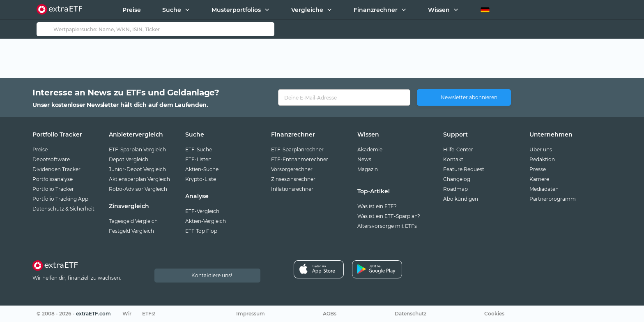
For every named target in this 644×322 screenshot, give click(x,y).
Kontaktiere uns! (212, 275)
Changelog (457, 179)
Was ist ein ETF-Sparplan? (389, 216)
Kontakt (453, 159)
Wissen (439, 10)
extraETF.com (93, 314)
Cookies (494, 314)
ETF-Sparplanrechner (297, 149)
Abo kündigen (461, 199)
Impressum (251, 314)
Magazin (368, 169)
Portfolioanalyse (53, 179)
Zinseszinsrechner (293, 179)
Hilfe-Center (458, 149)
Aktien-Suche (202, 169)
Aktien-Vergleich (206, 221)
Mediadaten (544, 189)
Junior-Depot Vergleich (137, 169)
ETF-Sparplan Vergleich (137, 149)
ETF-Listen (198, 159)
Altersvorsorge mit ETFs (387, 226)
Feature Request (464, 169)
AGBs (330, 314)
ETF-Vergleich (202, 211)
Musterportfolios (236, 10)
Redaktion (542, 159)
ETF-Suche (199, 149)
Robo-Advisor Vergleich (138, 189)
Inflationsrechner (292, 189)
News (364, 159)
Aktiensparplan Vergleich (139, 179)
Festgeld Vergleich (131, 231)
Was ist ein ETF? (377, 206)
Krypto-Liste (201, 179)
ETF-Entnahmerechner (300, 159)
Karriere (539, 179)
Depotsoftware (51, 159)
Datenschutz (411, 314)
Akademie (370, 149)
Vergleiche (307, 10)
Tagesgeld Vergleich (133, 221)
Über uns (541, 149)
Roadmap (455, 189)
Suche (172, 10)
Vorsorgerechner (292, 169)
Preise (132, 10)
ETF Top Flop (201, 231)
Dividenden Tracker (56, 169)
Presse (538, 169)
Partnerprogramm (553, 199)
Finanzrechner (376, 10)
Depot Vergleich (129, 159)
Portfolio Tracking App (60, 199)
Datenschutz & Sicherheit (63, 209)
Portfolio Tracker (53, 189)
